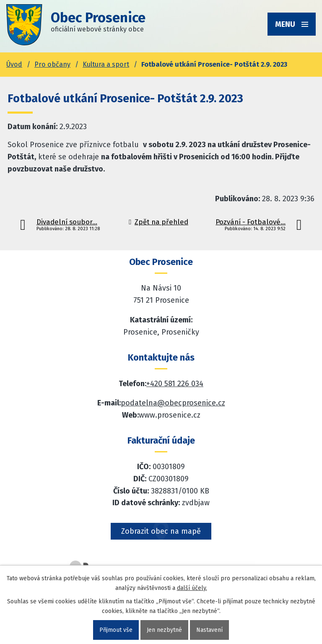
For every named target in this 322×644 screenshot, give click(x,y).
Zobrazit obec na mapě (161, 531)
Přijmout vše (116, 630)
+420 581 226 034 (175, 384)
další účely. (192, 588)
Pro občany (52, 64)
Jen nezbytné (164, 630)
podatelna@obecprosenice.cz (173, 403)
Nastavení (209, 630)
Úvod (14, 64)
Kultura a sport (106, 64)
